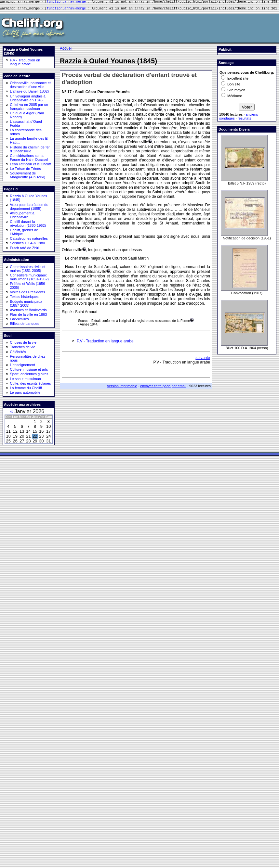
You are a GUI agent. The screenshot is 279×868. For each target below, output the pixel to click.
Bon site (231, 86)
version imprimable (122, 388)
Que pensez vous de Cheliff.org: (247, 74)
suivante (203, 360)
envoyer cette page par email (163, 388)
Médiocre (232, 98)
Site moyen (233, 92)
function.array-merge (66, 2)
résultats (245, 120)
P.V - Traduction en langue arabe (25, 64)
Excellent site (235, 80)
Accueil (66, 50)
